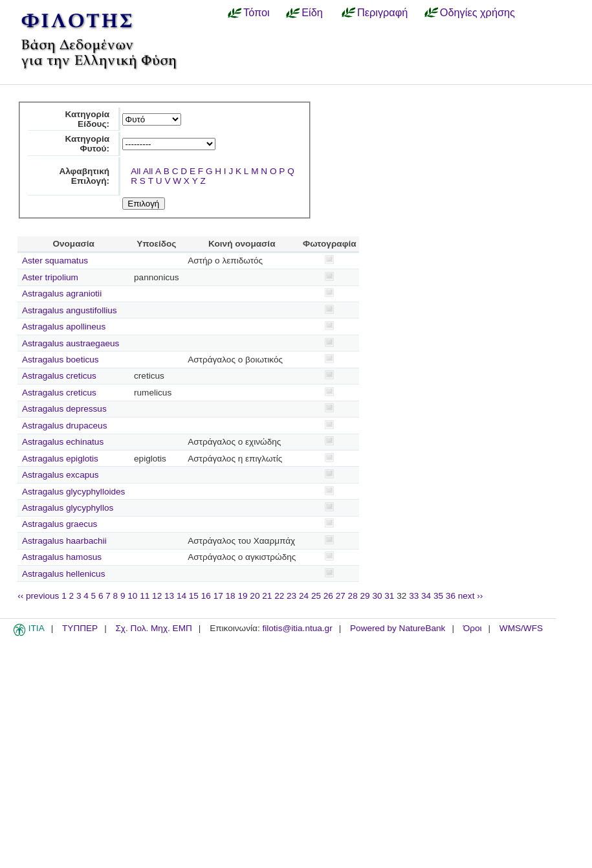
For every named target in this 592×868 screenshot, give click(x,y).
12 (157, 596)
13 (169, 596)
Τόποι (257, 12)
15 (194, 596)
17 (218, 596)
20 (255, 596)
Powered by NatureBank (398, 628)
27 (341, 596)
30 (377, 596)
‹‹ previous (38, 596)
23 (291, 596)
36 (451, 596)
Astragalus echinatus (63, 442)
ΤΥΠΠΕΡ (80, 628)
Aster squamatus (55, 261)
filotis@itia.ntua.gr (297, 628)
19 (242, 596)
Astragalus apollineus (64, 327)
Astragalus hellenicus (63, 574)
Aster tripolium (50, 277)
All (136, 171)
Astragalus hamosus (62, 557)
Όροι (473, 628)
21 (267, 596)
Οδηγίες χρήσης (477, 12)
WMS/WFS (521, 628)
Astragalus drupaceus (64, 426)
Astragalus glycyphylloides (73, 492)
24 (304, 596)
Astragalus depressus (64, 409)
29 (365, 596)
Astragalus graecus (60, 524)
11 (145, 596)
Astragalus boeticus (60, 360)
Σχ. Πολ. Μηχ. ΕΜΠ (153, 628)
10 (132, 596)
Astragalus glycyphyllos (68, 508)
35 (438, 596)
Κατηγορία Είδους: (87, 119)
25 (316, 596)
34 (426, 596)
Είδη (312, 12)
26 (328, 596)
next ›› (471, 596)
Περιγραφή (382, 12)
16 (206, 596)
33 (414, 596)
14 (181, 596)
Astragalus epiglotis (60, 459)
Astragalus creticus (59, 376)
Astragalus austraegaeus (71, 343)
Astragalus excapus (60, 475)
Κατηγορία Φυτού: (87, 144)
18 (231, 596)
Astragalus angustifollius (70, 310)
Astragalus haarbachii (64, 541)
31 (389, 596)
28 (353, 596)
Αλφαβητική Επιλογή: (84, 176)
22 (279, 596)
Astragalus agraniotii (62, 294)
